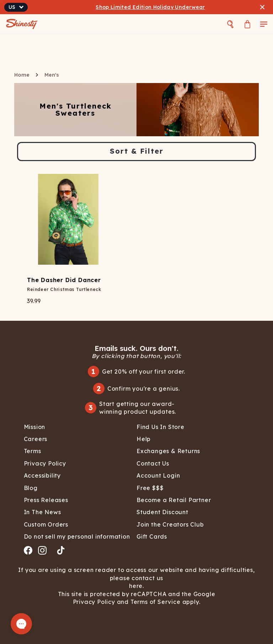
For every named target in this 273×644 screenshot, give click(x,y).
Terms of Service (155, 602)
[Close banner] (262, 7)
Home (22, 75)
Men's (52, 75)
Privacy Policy (95, 602)
